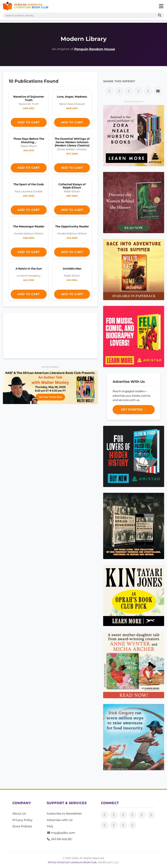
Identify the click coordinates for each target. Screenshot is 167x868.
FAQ (50, 826)
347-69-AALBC (59, 839)
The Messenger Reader (29, 226)
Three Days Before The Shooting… (29, 140)
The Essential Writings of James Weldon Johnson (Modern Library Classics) (72, 142)
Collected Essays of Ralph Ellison (72, 186)
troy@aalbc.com (61, 833)
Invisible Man (72, 269)
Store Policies (22, 826)
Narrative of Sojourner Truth (29, 98)
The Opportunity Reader (72, 226)
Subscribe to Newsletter (64, 814)
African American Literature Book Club (72, 862)
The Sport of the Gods (29, 184)
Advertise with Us (60, 820)
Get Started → (134, 410)
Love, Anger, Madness (72, 97)
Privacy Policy (22, 820)
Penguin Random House (95, 49)
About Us (19, 814)
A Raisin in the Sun (29, 269)
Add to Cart (29, 122)
